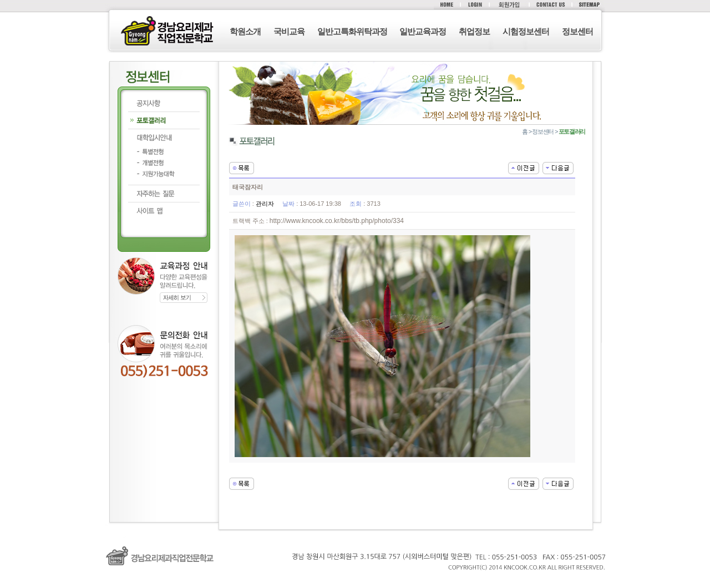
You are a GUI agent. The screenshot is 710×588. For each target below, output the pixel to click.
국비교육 (289, 31)
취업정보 (474, 31)
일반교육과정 (423, 31)
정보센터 (577, 31)
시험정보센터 (526, 31)
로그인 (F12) (355, 582)
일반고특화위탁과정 (352, 31)
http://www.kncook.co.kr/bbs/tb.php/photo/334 (337, 221)
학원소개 (245, 31)
